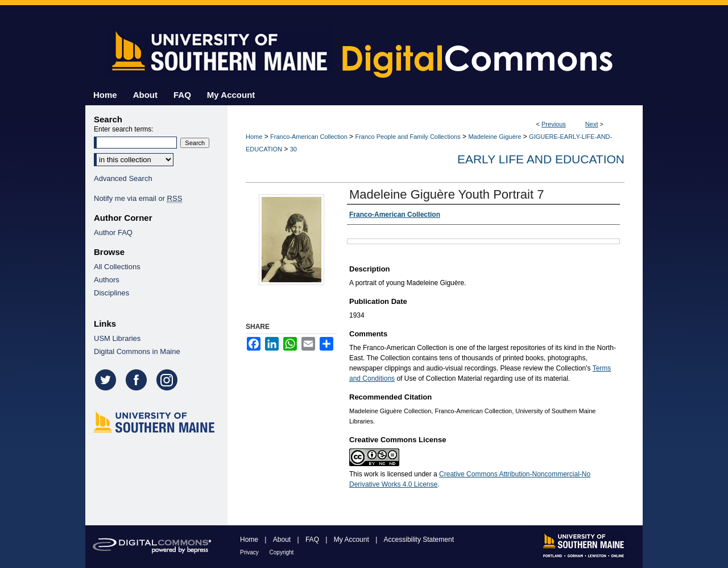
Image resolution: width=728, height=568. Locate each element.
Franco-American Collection (309, 137)
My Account (352, 540)
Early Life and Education (541, 159)
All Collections (117, 267)
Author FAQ (113, 232)
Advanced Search (123, 178)
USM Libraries (117, 338)
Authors (107, 280)
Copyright (282, 552)
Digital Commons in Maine (137, 351)
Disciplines (111, 293)
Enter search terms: (124, 129)
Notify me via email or (138, 198)
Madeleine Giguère (495, 137)
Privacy (250, 552)
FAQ (313, 540)
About (283, 540)
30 (293, 149)
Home (254, 137)
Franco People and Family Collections (408, 137)
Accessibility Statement (419, 540)
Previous (554, 124)
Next (592, 124)
